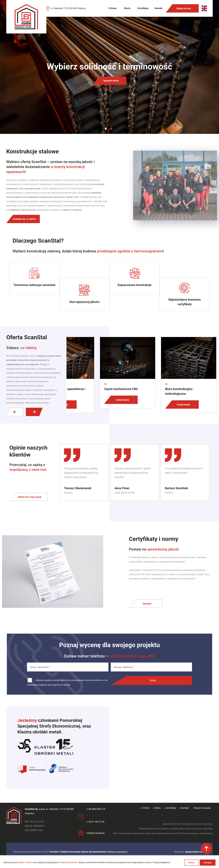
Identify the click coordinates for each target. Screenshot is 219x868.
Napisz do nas (184, 8)
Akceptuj (208, 863)
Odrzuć (191, 863)
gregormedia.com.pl (196, 852)
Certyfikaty (143, 8)
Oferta (127, 8)
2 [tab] (111, 129)
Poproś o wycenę (202, 808)
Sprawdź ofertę (111, 81)
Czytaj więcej (122, 400)
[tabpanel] (109, 67)
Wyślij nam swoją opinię (35, 495)
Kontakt (159, 8)
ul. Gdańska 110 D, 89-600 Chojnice (68, 8)
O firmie (113, 8)
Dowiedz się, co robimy (24, 219)
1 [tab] (106, 129)
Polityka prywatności (117, 852)
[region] (109, 862)
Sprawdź (147, 604)
